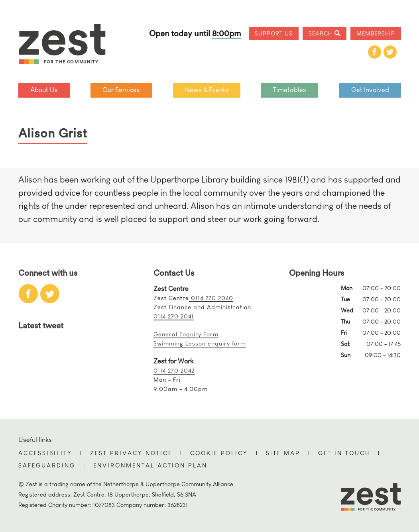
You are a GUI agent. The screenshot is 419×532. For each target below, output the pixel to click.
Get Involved (370, 90)
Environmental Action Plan (150, 465)
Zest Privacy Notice (131, 453)
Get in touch (344, 453)
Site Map (283, 453)
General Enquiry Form (186, 334)
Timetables (290, 90)
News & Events (207, 90)
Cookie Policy (219, 453)
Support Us (274, 33)
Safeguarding (47, 465)
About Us (44, 90)
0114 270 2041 (174, 316)
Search (320, 33)
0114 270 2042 (174, 370)
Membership (376, 33)
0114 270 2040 (211, 298)
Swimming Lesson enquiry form (200, 343)
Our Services (121, 90)
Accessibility (45, 453)
